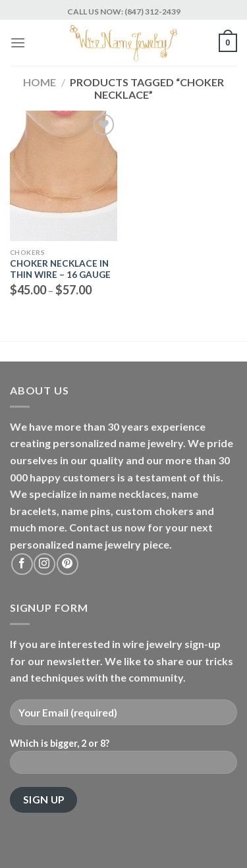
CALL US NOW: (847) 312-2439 (124, 12)
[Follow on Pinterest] (68, 564)
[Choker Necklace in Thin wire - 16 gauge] (64, 176)
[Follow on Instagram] (44, 564)
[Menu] (18, 42)
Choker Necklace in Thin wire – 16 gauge (60, 269)
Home (40, 82)
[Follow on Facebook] (22, 564)
